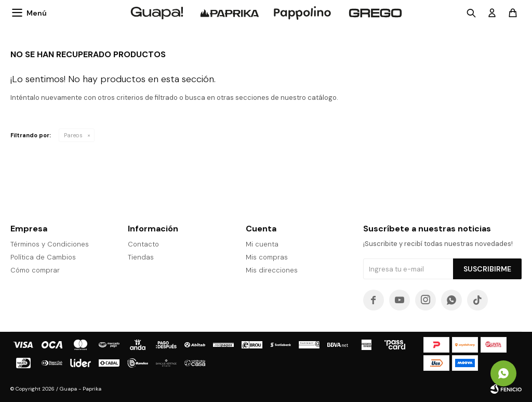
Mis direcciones (272, 270)
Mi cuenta (262, 244)
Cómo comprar (35, 270)
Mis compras (267, 257)
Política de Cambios (43, 257)
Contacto (143, 244)
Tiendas (141, 257)
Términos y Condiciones (50, 244)
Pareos (73, 135)
